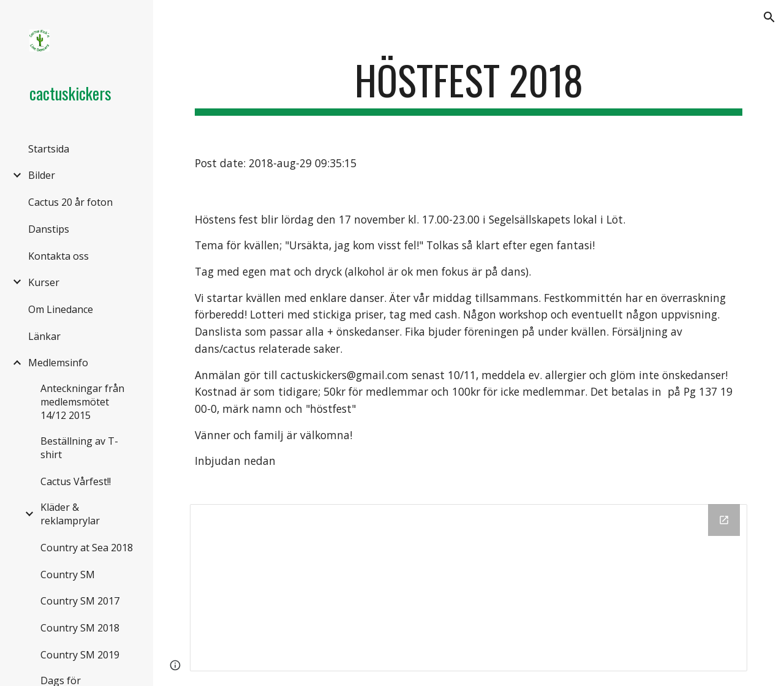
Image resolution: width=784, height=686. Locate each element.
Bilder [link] (42, 175)
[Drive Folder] (469, 587)
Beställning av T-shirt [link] (79, 448)
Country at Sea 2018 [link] (87, 548)
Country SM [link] (68, 575)
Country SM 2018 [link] (80, 628)
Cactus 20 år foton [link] (70, 202)
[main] (469, 86)
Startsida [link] (49, 149)
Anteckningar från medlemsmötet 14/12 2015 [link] (82, 402)
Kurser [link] (44, 282)
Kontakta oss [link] (58, 256)
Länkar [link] (44, 336)
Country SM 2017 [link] (80, 601)
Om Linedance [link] (61, 309)
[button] (769, 17)
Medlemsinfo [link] (58, 363)
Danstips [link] (49, 229)
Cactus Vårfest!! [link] (76, 481)
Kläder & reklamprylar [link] (70, 514)
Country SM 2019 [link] (80, 655)
